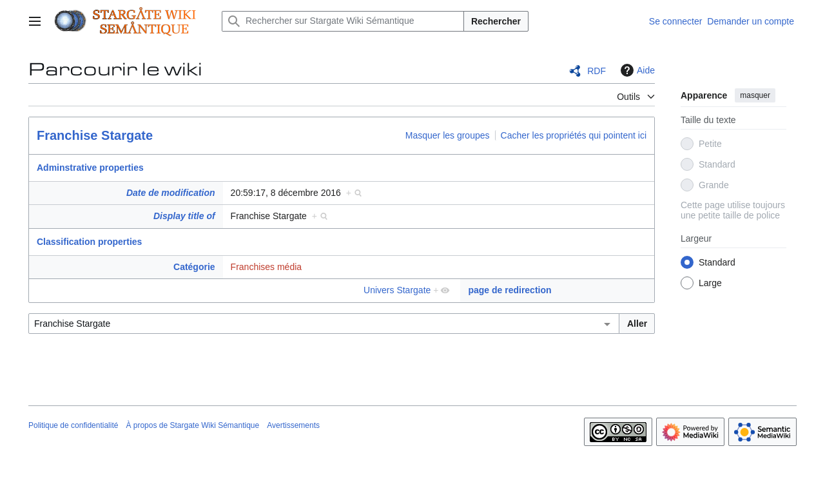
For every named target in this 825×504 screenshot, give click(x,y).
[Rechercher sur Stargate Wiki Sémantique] (343, 21)
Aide (636, 70)
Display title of (184, 216)
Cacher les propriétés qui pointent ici (574, 135)
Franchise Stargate (95, 135)
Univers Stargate (397, 290)
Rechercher (496, 21)
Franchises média (267, 267)
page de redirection (510, 290)
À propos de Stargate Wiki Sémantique (192, 425)
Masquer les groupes (448, 135)
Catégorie (194, 267)
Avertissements (293, 425)
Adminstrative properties (90, 168)
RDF (597, 71)
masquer (755, 95)
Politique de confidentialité (73, 425)
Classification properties (89, 242)
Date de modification (171, 193)
